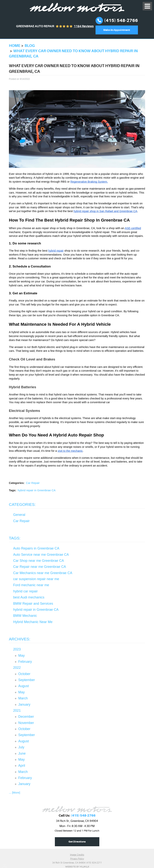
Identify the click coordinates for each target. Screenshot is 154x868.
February (25, 662)
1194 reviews (84, 26)
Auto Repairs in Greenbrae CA (36, 548)
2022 (17, 668)
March (23, 698)
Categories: (22, 504)
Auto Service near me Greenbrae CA (41, 555)
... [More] (14, 792)
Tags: (15, 538)
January (24, 704)
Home (15, 46)
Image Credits (77, 855)
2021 (17, 711)
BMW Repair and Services (33, 604)
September (27, 680)
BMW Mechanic (25, 616)
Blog (30, 46)
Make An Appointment (117, 30)
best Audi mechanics (29, 597)
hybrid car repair (26, 591)
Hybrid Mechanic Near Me (33, 622)
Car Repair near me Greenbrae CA (40, 567)
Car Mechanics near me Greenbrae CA (43, 573)
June (22, 753)
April (22, 766)
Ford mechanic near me (31, 585)
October (24, 674)
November (26, 723)
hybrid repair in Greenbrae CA (37, 490)
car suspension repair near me (36, 579)
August (24, 686)
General (19, 515)
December (26, 717)
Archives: (20, 639)
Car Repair (33, 483)
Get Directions (77, 842)
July (21, 747)
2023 (17, 649)
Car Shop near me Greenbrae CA (39, 561)
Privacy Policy (77, 859)
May (22, 656)
